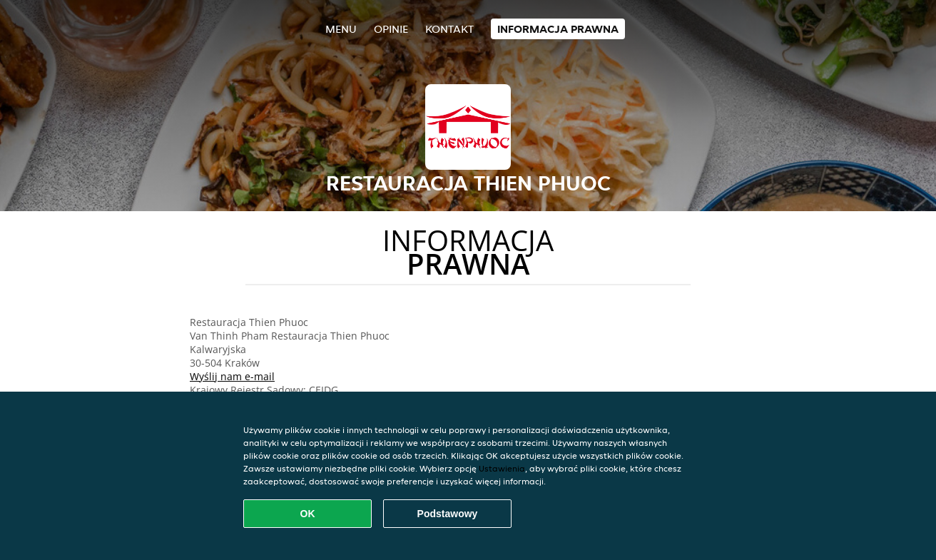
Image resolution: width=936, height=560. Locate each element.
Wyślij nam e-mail (232, 376)
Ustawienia (502, 468)
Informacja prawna (558, 29)
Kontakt (449, 29)
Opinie (391, 29)
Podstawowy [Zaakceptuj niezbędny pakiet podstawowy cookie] (448, 514)
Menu (341, 29)
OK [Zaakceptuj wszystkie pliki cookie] (308, 514)
